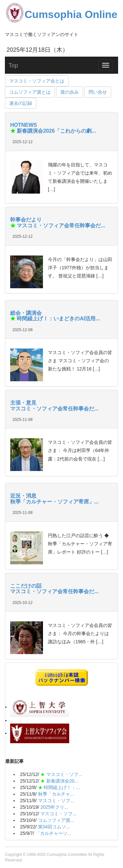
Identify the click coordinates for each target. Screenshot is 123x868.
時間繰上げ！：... (62, 787)
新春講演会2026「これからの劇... (56, 131)
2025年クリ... (54, 807)
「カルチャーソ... (53, 833)
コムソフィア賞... (56, 820)
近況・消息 (23, 496)
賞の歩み (70, 92)
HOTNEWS (24, 125)
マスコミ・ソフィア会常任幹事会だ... (60, 226)
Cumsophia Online (61, 14)
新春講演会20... (62, 781)
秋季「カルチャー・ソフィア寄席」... (54, 502)
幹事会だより (26, 220)
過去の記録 (21, 103)
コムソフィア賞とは (30, 92)
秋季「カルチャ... (56, 794)
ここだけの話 (26, 586)
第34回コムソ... (54, 827)
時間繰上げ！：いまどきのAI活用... (58, 319)
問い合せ (98, 92)
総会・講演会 (26, 313)
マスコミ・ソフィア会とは (37, 81)
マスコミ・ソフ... (64, 774)
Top (13, 66)
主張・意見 (23, 403)
